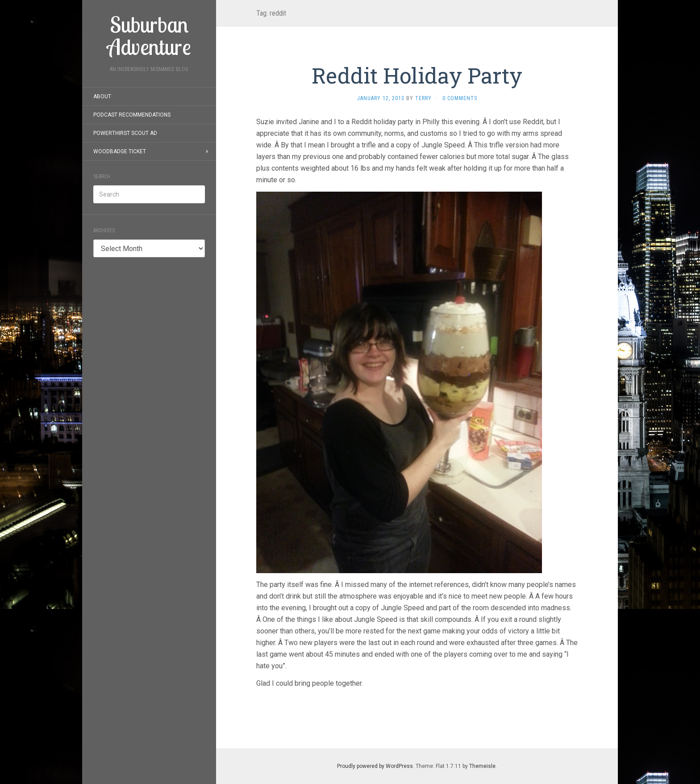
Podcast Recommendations (132, 115)
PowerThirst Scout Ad (125, 133)
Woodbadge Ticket (120, 151)
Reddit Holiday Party (417, 75)
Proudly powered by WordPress (375, 766)
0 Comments (460, 98)
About (102, 96)
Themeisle (482, 766)
